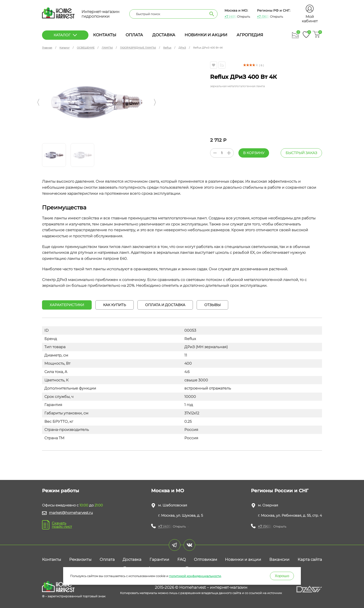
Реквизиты (80, 559)
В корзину (254, 153)
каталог (65, 35)
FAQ (182, 559)
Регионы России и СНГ (280, 491)
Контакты (105, 35)
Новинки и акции (206, 35)
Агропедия (250, 35)
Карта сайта (310, 559)
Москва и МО (168, 491)
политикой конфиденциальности (195, 576)
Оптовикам (205, 559)
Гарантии (159, 559)
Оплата (134, 35)
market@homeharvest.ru (71, 513)
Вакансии (279, 559)
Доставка (164, 35)
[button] (38, 102)
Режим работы (61, 491)
